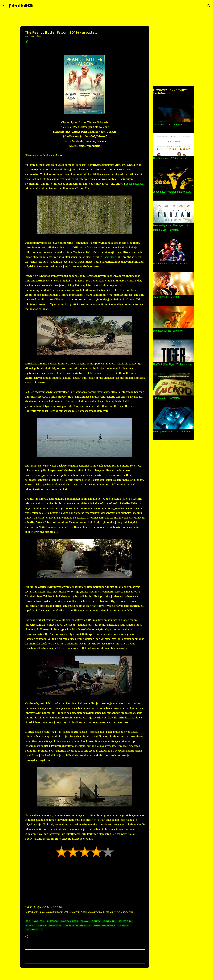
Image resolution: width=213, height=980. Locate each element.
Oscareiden (109, 257)
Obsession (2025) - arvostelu (168, 125)
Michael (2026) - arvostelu (166, 297)
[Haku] (37, 6)
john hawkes (109, 921)
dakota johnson (70, 921)
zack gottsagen (34, 930)
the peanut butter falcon (78, 925)
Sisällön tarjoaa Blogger (106, 976)
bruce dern (53, 921)
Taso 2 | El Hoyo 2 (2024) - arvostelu (172, 432)
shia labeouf (55, 925)
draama (85, 921)
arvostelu (39, 921)
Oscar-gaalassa (134, 184)
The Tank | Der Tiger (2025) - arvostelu (173, 364)
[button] (27, 42)
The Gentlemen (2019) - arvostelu (171, 158)
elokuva (96, 921)
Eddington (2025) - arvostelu (168, 331)
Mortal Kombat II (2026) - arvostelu (171, 264)
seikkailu (42, 925)
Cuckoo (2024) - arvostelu (166, 398)
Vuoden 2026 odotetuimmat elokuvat (172, 192)
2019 (28, 921)
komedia (30, 925)
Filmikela (21, 6)
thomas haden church (105, 925)
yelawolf (123, 925)
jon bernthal (125, 921)
